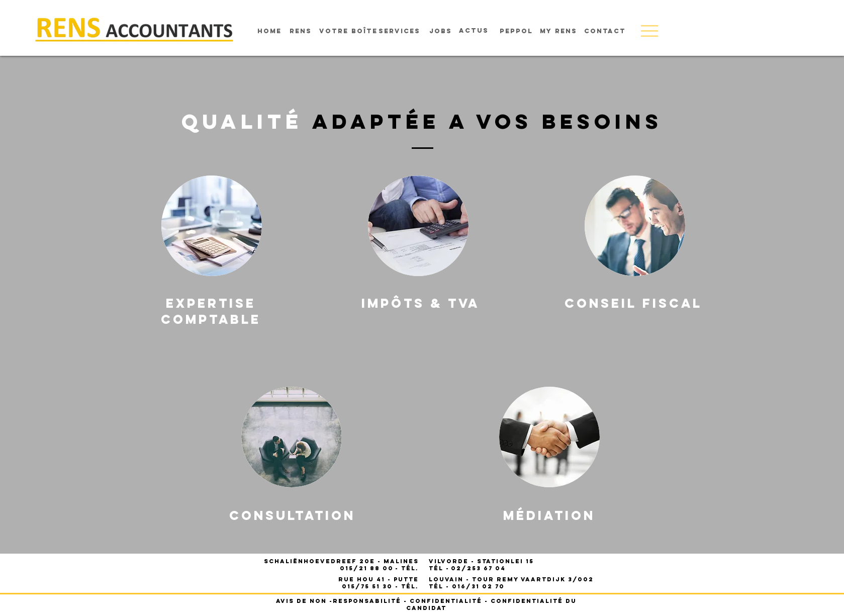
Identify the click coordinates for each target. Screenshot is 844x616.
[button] (649, 31)
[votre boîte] (348, 31)
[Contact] (605, 31)
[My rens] (559, 31)
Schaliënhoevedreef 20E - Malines (341, 561)
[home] (269, 31)
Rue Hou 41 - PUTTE (379, 579)
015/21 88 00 (367, 568)
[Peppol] (516, 31)
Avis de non (301, 601)
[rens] (301, 31)
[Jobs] (441, 31)
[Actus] (474, 31)
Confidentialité (446, 601)
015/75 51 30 (367, 586)
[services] (399, 31)
